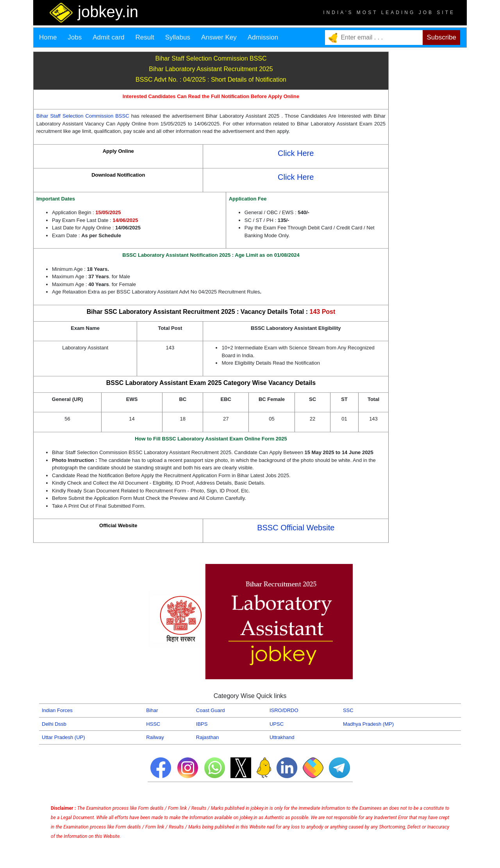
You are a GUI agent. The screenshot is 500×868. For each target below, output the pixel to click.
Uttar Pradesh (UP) (63, 737)
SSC (348, 710)
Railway (155, 737)
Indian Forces (57, 710)
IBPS (202, 724)
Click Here (296, 153)
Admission (263, 37)
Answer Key (219, 37)
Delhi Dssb (54, 724)
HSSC (153, 724)
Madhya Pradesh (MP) (368, 724)
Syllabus (178, 37)
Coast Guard (211, 710)
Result (145, 37)
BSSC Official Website (296, 528)
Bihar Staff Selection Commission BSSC (84, 116)
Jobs (75, 37)
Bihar (152, 710)
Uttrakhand (282, 737)
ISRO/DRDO (284, 710)
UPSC (277, 724)
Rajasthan (208, 737)
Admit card (108, 37)
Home (48, 37)
